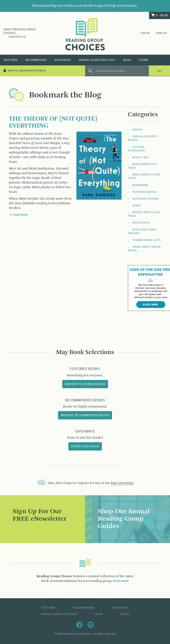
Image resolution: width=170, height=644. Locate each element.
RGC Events (141, 223)
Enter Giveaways (85, 446)
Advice (137, 130)
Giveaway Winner (146, 199)
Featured (10, 60)
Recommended (36, 60)
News (137, 206)
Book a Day (141, 157)
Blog (127, 60)
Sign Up (161, 33)
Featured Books (144, 192)
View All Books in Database (25, 71)
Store (143, 60)
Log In (145, 33)
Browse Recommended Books (85, 415)
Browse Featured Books (85, 384)
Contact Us (17, 37)
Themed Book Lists (147, 240)
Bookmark (140, 185)
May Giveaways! (122, 483)
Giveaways (63, 60)
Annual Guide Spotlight (97, 60)
